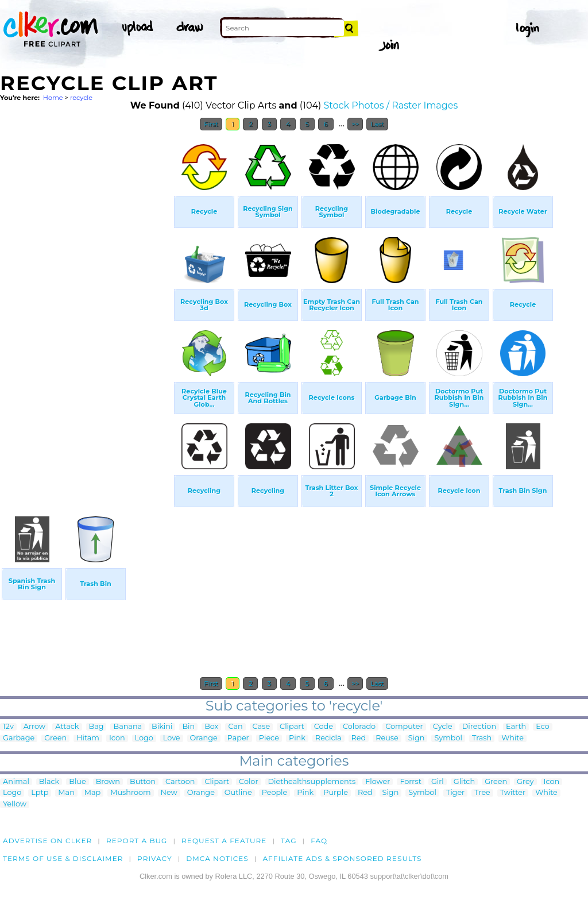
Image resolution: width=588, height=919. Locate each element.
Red (359, 738)
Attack (67, 727)
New (169, 793)
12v (8, 727)
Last (377, 124)
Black (49, 782)
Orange (204, 738)
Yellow (15, 804)
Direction (479, 727)
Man (66, 793)
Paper (238, 738)
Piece (269, 738)
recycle (81, 98)
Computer (404, 727)
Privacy (155, 858)
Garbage (19, 738)
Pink (297, 738)
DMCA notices (217, 858)
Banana (127, 727)
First (211, 124)
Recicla (328, 738)
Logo (144, 738)
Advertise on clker (47, 841)
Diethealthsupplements (312, 782)
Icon (117, 738)
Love (172, 738)
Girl (438, 782)
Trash (482, 738)
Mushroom (130, 793)
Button (143, 782)
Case (262, 727)
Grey (525, 782)
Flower (378, 782)
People (275, 793)
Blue (77, 782)
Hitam (88, 738)
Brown (108, 782)
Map (92, 793)
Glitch (464, 782)
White (512, 738)
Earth (516, 727)
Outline (238, 793)
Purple (336, 793)
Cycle (443, 727)
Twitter (513, 793)
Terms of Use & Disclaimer (63, 858)
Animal (16, 782)
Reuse (387, 738)
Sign (417, 738)
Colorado (359, 727)
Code (324, 727)
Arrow (34, 727)
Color (248, 782)
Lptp (40, 793)
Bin (188, 727)
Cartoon (180, 782)
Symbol (448, 738)
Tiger (455, 793)
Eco (543, 727)
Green (55, 738)
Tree (482, 793)
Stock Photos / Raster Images (391, 105)
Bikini (162, 727)
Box (211, 727)
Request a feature (224, 841)
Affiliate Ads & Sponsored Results (342, 858)
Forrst (410, 782)
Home (53, 98)
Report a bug (137, 841)
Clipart (292, 727)
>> (355, 124)
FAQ (319, 841)
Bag (96, 727)
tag (289, 841)
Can (235, 727)
